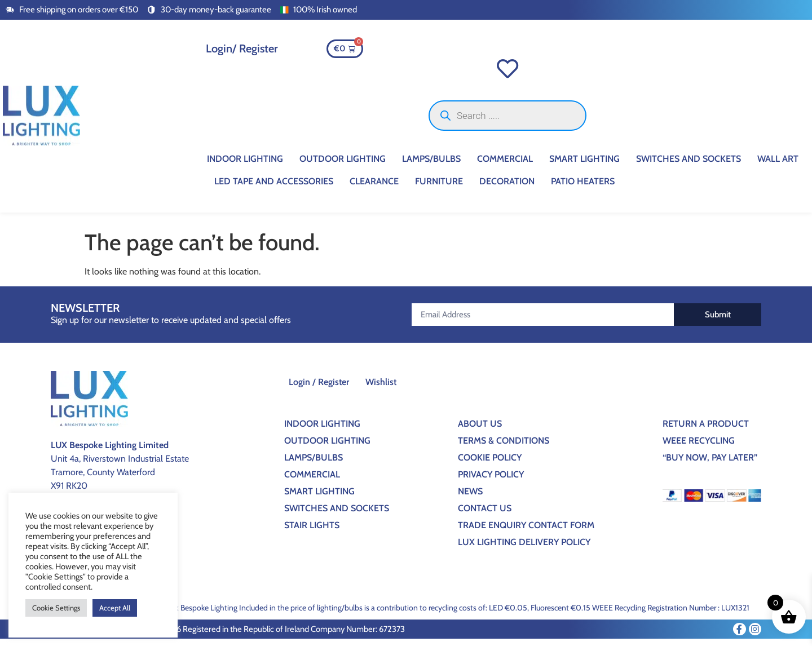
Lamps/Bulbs (431, 165)
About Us (480, 430)
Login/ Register (242, 48)
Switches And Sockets (689, 165)
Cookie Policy (490, 464)
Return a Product (706, 430)
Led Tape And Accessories (274, 188)
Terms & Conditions (504, 447)
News (470, 498)
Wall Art (778, 165)
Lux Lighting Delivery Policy (524, 549)
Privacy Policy (491, 481)
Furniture (439, 188)
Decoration (507, 188)
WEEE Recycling (699, 447)
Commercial (505, 165)
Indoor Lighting (245, 165)
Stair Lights (312, 532)
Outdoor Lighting (343, 165)
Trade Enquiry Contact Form (526, 532)
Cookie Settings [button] (56, 608)
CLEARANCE (374, 188)
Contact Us (485, 515)
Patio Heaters (583, 188)
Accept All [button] (115, 608)
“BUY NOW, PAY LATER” (710, 464)
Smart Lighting (584, 165)
